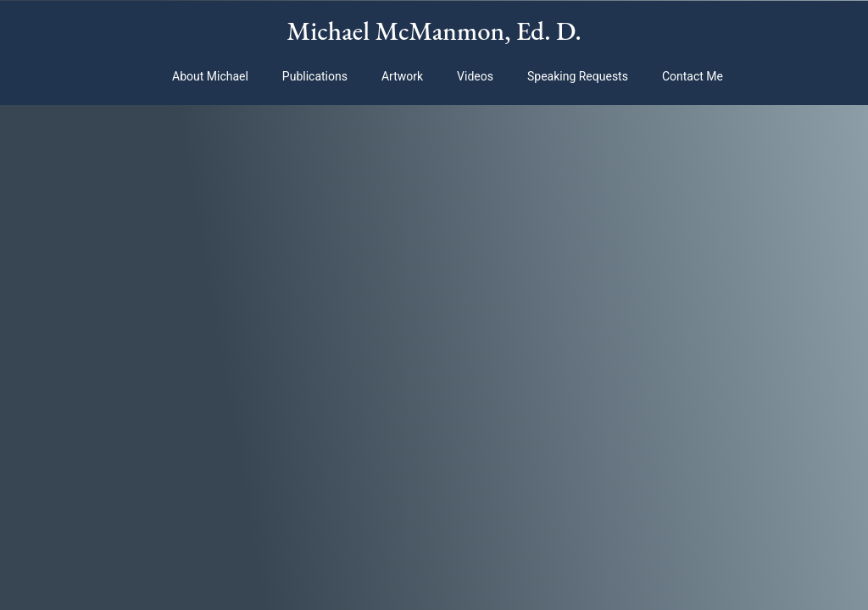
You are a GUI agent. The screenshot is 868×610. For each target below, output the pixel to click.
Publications (315, 76)
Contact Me (693, 76)
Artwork (402, 76)
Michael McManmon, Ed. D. (434, 30)
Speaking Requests (578, 76)
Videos (475, 76)
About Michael (210, 76)
